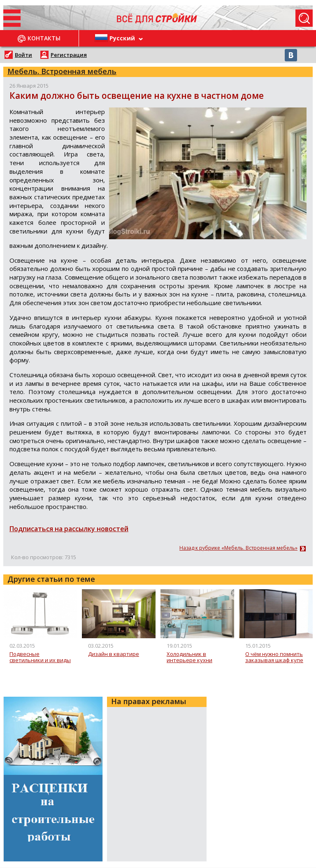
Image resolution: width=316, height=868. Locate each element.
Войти (23, 55)
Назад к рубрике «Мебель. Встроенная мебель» (238, 548)
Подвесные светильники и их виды (40, 657)
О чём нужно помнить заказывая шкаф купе (274, 657)
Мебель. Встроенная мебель (62, 71)
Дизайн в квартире (114, 654)
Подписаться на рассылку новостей (69, 529)
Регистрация (69, 55)
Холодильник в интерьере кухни (189, 657)
